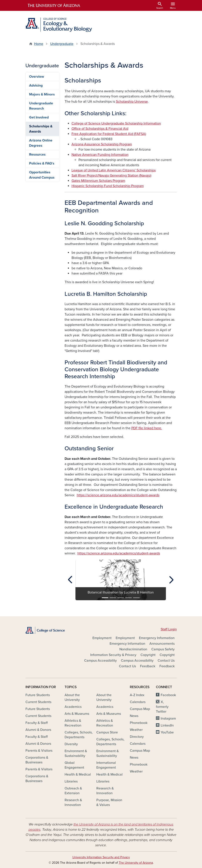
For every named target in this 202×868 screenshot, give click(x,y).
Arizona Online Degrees (41, 143)
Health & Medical (78, 774)
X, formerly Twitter (162, 707)
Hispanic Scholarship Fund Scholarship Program (108, 186)
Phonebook (139, 723)
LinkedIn (167, 725)
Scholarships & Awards (41, 129)
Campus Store (107, 732)
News (134, 716)
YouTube (167, 732)
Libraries (71, 781)
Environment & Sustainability (76, 753)
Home (39, 44)
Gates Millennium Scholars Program (98, 181)
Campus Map (140, 709)
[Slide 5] (136, 598)
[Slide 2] (113, 598)
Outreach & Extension (73, 791)
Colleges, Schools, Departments (79, 735)
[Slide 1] (105, 598)
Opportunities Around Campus (42, 175)
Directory (137, 737)
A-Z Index (137, 695)
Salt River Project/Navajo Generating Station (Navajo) (111, 176)
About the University (72, 697)
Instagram (168, 718)
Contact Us (166, 661)
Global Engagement (74, 765)
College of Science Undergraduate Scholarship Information (116, 123)
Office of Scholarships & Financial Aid (100, 129)
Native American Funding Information (100, 155)
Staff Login (169, 629)
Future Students (38, 695)
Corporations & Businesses (37, 760)
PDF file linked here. (147, 428)
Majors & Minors (42, 94)
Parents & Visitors (39, 751)
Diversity (71, 744)
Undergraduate (62, 44)
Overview (37, 77)
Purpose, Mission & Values (109, 802)
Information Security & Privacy (113, 655)
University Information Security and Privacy (101, 857)
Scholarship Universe (132, 102)
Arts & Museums (77, 714)
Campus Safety (163, 649)
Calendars (138, 702)
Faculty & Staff (37, 723)
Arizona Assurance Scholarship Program (102, 144)
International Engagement (106, 765)
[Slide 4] (129, 598)
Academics (73, 707)
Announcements (162, 644)
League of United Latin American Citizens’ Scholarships (114, 170)
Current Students (38, 702)
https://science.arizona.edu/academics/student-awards (118, 495)
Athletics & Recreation (73, 723)
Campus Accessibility (100, 661)
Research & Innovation (73, 802)
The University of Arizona (136, 863)
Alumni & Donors (38, 730)
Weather (136, 730)
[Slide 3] (121, 598)
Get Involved (39, 117)
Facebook (168, 695)
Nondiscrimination (133, 649)
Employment (102, 638)
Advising (36, 85)
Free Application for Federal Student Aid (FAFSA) (109, 134)
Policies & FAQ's (42, 163)
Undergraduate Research (41, 106)
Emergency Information (157, 638)
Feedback (148, 666)
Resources (37, 155)
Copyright (148, 655)
